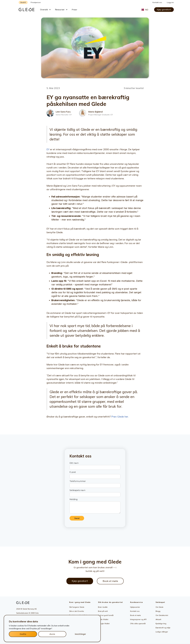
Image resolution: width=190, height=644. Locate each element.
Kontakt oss (157, 2)
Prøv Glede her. (120, 417)
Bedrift (23, 2)
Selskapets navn (77, 490)
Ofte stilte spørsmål (138, 624)
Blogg (158, 611)
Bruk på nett (103, 611)
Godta (23, 634)
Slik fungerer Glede (77, 607)
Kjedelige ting (161, 624)
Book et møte (110, 581)
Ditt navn (74, 463)
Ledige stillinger (162, 632)
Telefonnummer (78, 481)
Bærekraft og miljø (163, 628)
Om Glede (159, 607)
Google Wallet (104, 624)
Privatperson (36, 2)
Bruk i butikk (103, 607)
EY (48, 149)
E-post (73, 472)
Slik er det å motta (77, 611)
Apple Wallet (103, 619)
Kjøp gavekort (164, 10)
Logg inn (170, 2)
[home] (28, 10)
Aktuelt (158, 619)
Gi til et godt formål (106, 615)
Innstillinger (80, 634)
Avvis (52, 634)
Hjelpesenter (135, 607)
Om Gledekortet (162, 615)
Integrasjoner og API (138, 619)
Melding (74, 499)
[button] (46, 10)
